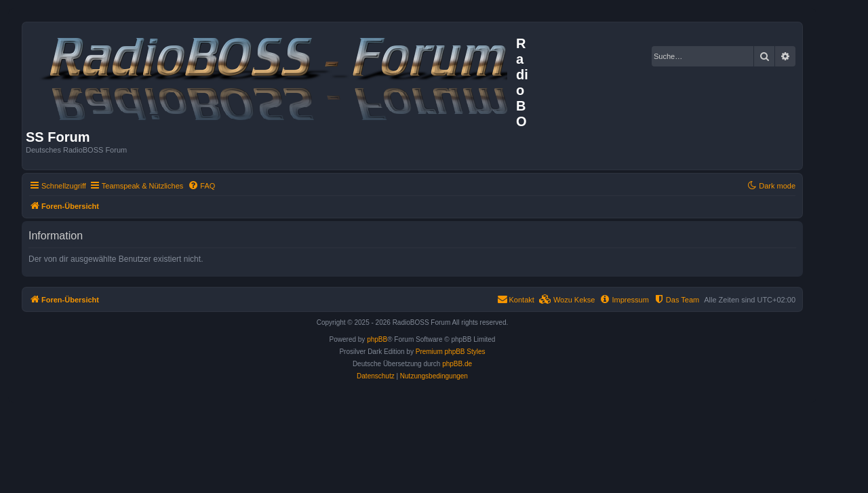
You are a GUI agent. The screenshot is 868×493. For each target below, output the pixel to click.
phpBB (377, 339)
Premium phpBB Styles (451, 352)
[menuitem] (201, 186)
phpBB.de (457, 364)
